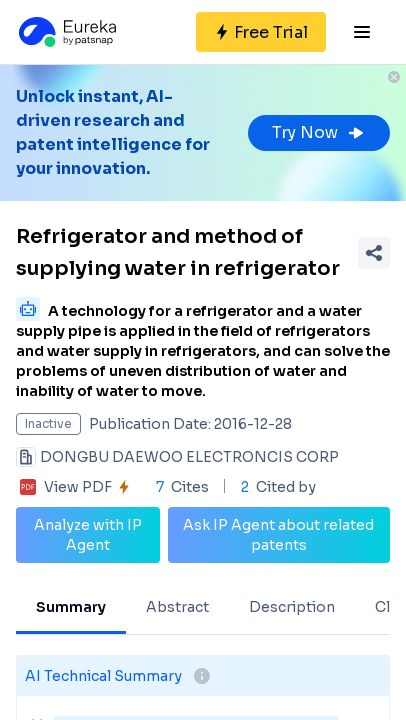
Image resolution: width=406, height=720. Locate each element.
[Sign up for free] (261, 32)
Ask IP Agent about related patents (278, 535)
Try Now (319, 132)
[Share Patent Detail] (374, 253)
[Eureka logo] (66, 32)
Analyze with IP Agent (88, 535)
